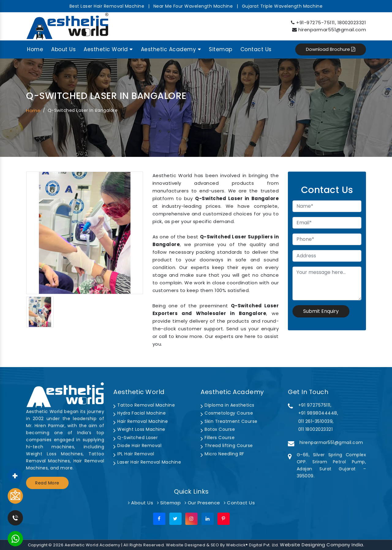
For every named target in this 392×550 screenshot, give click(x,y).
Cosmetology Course (227, 413)
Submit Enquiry (321, 311)
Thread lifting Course (227, 446)
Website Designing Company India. (322, 545)
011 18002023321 (316, 429)
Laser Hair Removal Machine (147, 462)
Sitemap (221, 49)
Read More (47, 483)
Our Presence (202, 503)
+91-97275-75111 (316, 23)
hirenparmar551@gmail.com (332, 30)
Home (35, 49)
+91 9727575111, (315, 405)
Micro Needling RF (222, 454)
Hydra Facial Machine (139, 413)
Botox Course (218, 429)
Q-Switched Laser (136, 438)
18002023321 (352, 23)
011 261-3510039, (316, 421)
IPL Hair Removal (134, 454)
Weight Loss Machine (139, 429)
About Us (63, 49)
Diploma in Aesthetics (228, 405)
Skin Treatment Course (229, 421)
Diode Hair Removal (137, 446)
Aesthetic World (108, 49)
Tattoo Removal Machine (144, 405)
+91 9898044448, (318, 413)
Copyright (38, 545)
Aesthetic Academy (171, 49)
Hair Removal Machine (141, 421)
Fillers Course (218, 438)
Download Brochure (331, 49)
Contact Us (256, 49)
